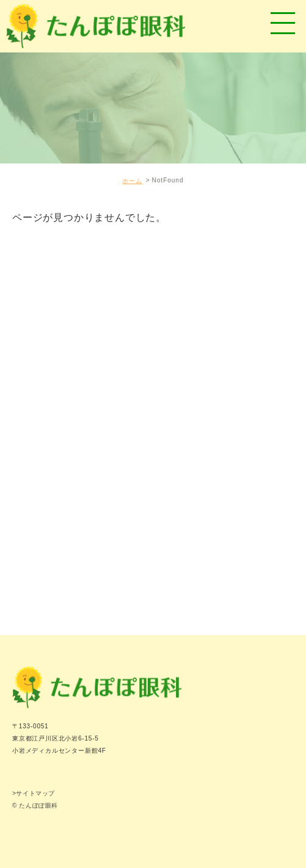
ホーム (132, 181)
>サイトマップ (34, 793)
